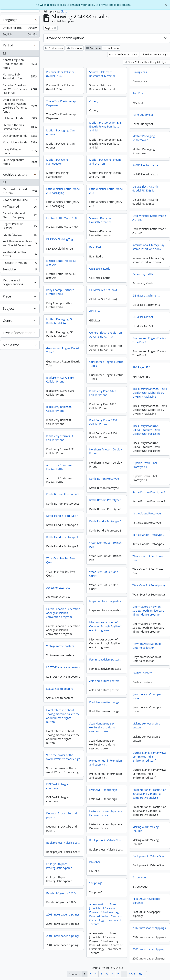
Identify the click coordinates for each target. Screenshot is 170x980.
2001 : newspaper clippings (63, 936)
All (4, 53)
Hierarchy (75, 48)
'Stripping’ (96, 883)
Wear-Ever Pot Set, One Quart (104, 574)
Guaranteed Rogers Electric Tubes (106, 364)
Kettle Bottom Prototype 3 (149, 492)
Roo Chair (138, 93)
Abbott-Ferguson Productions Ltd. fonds (20, 64)
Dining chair (140, 72)
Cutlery (94, 101)
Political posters (142, 673)
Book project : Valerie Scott (106, 840)
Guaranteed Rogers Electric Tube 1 (63, 350)
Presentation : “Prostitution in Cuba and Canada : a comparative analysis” (149, 794)
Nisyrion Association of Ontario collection (147, 646)
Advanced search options (65, 38)
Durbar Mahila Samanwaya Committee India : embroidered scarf (149, 757)
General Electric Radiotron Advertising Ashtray (106, 335)
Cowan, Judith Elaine (20, 201)
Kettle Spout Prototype (147, 513)
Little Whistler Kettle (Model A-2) (106, 191)
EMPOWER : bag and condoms (59, 786)
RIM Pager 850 (141, 367)
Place (7, 296)
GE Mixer (95, 311)
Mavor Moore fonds (20, 143)
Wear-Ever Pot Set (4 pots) (149, 585)
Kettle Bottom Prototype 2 (63, 494)
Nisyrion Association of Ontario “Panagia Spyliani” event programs (105, 626)
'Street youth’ (141, 877)
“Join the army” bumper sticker (147, 696)
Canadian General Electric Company (20, 215)
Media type (11, 345)
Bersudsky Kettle (143, 274)
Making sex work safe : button (146, 725)
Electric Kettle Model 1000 (62, 218)
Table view (111, 48)
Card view (94, 48)
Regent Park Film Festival (20, 226)
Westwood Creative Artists (20, 254)
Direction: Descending (154, 54)
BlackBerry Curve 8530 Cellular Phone (60, 380)
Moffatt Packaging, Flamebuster (58, 162)
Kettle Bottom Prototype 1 (106, 500)
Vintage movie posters (60, 646)
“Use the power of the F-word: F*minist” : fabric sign (63, 757)
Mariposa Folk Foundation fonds (20, 76)
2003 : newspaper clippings (63, 915)
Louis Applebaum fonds (20, 162)
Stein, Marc (20, 270)
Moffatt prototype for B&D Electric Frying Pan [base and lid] (106, 127)
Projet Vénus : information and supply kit (106, 763)
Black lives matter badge (104, 702)
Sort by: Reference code (122, 54)
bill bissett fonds (20, 119)
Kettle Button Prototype (104, 479)
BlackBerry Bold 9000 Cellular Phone (59, 409)
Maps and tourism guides (105, 601)
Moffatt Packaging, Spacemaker (144, 138)
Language (10, 20)
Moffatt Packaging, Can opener (60, 132)
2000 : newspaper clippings (149, 949)
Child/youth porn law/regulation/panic (59, 866)
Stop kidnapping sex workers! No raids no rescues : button (102, 727)
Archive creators (15, 175)
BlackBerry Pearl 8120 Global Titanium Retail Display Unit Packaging (146, 430)
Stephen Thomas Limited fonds (20, 127)
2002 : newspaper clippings (149, 928)
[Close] (166, 5)
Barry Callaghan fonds (20, 151)
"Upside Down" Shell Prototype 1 (145, 465)
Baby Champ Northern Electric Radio (60, 292)
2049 (132, 974)
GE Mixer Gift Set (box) (103, 290)
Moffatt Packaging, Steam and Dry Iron (105, 162)
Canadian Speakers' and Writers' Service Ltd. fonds (20, 89)
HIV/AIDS (95, 862)
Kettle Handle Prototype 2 (148, 535)
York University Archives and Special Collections (20, 243)
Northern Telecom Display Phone (106, 451)
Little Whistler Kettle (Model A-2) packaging (63, 191)
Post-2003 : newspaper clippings (146, 901)
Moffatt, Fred (20, 207)
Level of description (18, 333)
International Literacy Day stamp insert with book (148, 247)
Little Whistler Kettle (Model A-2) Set (149, 218)
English (20, 35)
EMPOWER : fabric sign (103, 790)
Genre (7, 321)
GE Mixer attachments (146, 296)
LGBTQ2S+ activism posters (63, 667)
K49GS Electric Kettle (145, 165)
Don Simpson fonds (20, 136)
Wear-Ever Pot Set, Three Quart (148, 558)
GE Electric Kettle (100, 269)
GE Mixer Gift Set (143, 317)
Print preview (54, 48)
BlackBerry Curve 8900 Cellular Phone (103, 422)
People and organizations (13, 282)
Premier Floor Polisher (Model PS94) (60, 74)
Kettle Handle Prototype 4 (62, 516)
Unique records (20, 28)
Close (64, 11)
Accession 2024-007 (58, 588)
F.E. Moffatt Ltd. (20, 235)
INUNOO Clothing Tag (60, 239)
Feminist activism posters (105, 660)
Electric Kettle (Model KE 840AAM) (61, 263)
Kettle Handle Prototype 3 (105, 521)
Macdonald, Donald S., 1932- (20, 191)
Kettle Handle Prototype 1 (62, 537)
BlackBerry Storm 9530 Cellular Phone (60, 438)
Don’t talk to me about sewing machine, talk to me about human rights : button (63, 716)
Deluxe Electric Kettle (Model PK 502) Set (145, 189)
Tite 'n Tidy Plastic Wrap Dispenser (61, 103)
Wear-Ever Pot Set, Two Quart (61, 560)
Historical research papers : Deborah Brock (106, 813)
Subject (8, 308)
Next (142, 974)
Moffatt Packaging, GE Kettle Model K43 (60, 321)
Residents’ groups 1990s (61, 893)
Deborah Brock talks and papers (62, 815)
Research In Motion (20, 263)
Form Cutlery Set (143, 115)
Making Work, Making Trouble (146, 829)
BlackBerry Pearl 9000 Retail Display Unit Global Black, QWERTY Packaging (150, 393)
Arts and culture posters (104, 681)
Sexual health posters (60, 689)
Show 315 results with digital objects (147, 62)
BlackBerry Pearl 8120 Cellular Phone (103, 393)
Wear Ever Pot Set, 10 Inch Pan (105, 545)
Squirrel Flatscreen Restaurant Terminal (102, 74)
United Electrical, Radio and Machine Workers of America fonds (20, 106)
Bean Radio (96, 247)
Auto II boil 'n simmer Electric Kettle (59, 467)
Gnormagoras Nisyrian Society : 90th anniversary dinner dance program (148, 611)
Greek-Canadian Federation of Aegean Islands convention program (63, 613)
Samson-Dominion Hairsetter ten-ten (101, 220)
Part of (8, 45)
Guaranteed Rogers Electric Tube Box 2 (149, 340)
